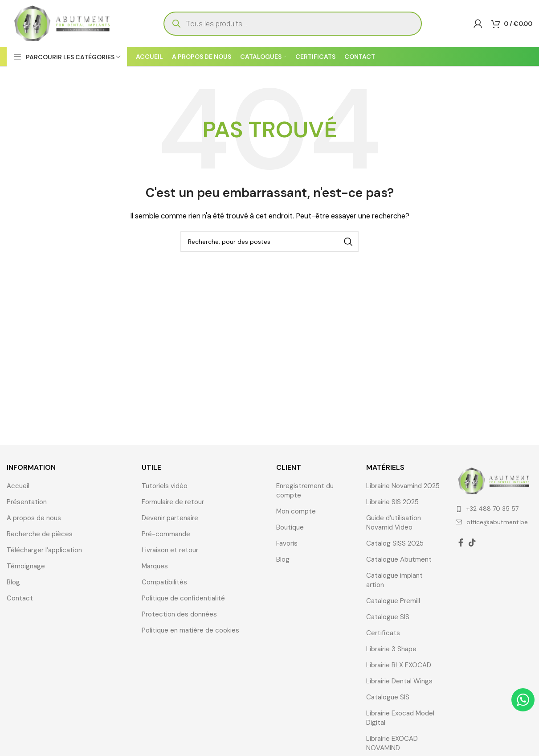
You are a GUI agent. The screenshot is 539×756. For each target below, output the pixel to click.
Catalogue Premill (393, 601)
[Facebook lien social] (461, 542)
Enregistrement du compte (305, 491)
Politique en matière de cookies (190, 630)
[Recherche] (269, 242)
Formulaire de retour (173, 502)
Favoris (287, 543)
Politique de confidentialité (183, 598)
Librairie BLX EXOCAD (399, 665)
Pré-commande (166, 534)
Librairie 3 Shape (391, 649)
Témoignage (26, 566)
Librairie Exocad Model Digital (400, 718)
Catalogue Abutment (399, 559)
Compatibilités (164, 582)
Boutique (290, 527)
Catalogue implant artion (394, 580)
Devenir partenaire (170, 518)
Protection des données (179, 614)
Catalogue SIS (388, 617)
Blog (13, 582)
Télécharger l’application (44, 550)
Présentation (27, 502)
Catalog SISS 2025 (395, 543)
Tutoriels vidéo (165, 486)
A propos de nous (34, 518)
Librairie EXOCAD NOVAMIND (392, 743)
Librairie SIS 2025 (392, 502)
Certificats (383, 633)
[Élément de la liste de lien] (494, 509)
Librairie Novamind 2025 (403, 486)
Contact (20, 598)
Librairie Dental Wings (399, 681)
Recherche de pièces (40, 534)
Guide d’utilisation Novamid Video (394, 523)
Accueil (18, 486)
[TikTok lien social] (472, 542)
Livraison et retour (170, 550)
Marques (155, 566)
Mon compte (296, 511)
